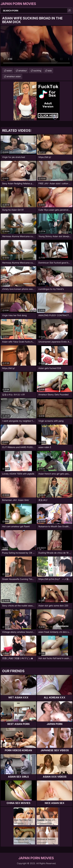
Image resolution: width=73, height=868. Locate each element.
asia (50, 70)
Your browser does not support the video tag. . (36, 46)
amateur (23, 70)
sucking (37, 70)
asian (9, 70)
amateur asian (14, 76)
